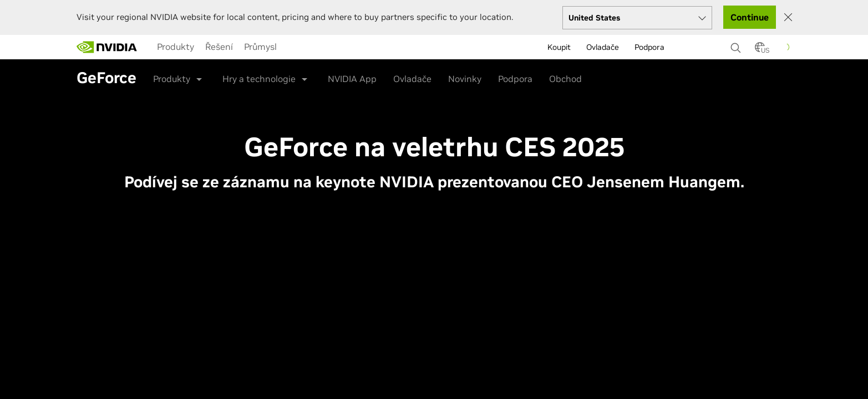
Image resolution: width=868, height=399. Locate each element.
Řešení (219, 47)
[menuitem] (176, 47)
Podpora (515, 79)
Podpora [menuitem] (649, 47)
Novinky (465, 79)
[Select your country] (637, 18)
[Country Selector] (760, 50)
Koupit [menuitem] (559, 47)
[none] (737, 43)
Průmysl (260, 47)
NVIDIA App (352, 79)
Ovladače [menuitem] (603, 47)
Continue (750, 17)
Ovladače (412, 79)
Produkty (176, 47)
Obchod (565, 79)
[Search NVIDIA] (737, 45)
